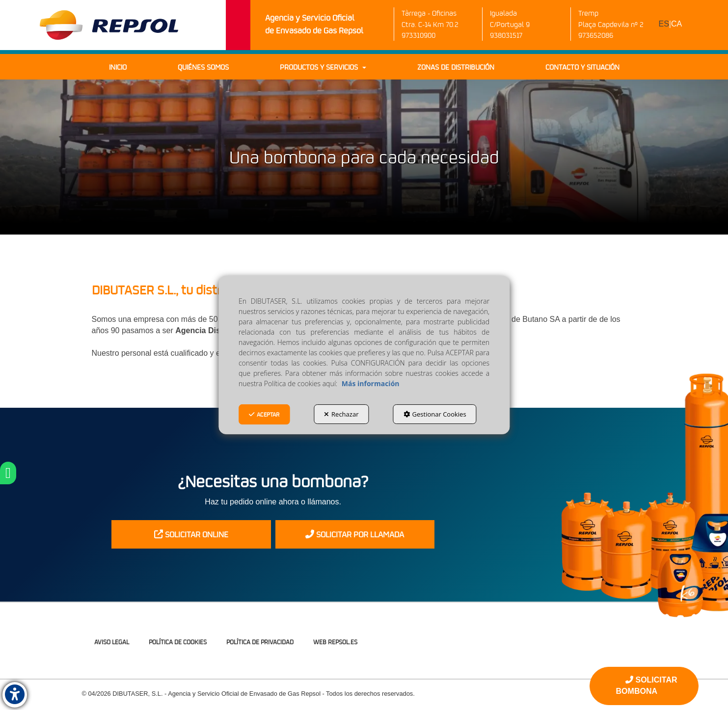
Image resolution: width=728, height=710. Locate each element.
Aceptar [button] (264, 414)
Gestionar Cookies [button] (435, 414)
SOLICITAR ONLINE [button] (191, 534)
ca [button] (676, 24)
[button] (109, 25)
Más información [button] (371, 383)
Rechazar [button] (341, 414)
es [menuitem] (664, 24)
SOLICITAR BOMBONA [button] (647, 685)
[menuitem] (671, 24)
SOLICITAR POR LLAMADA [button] (355, 534)
